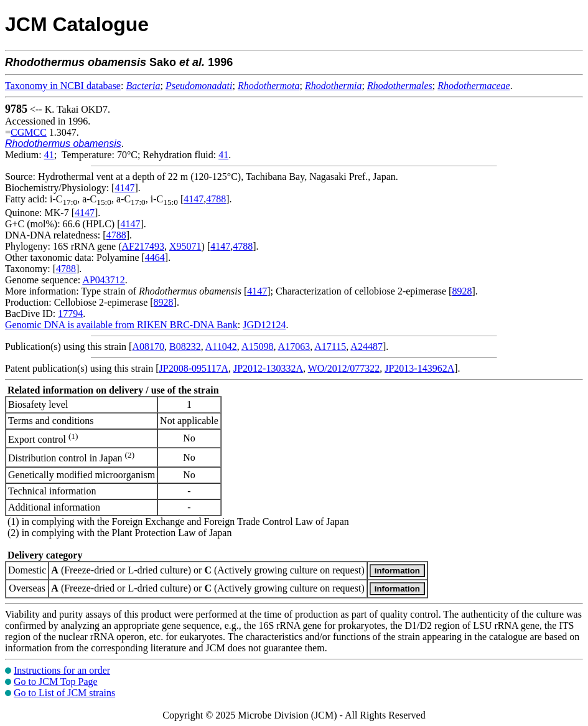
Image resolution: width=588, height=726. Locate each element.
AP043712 (103, 280)
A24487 (366, 346)
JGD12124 (264, 325)
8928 (462, 291)
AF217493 (143, 246)
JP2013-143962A (419, 368)
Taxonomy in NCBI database (63, 86)
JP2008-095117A (194, 368)
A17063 (294, 346)
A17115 (330, 346)
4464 (155, 257)
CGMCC (29, 132)
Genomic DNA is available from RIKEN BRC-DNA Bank (121, 325)
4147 (124, 188)
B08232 (185, 346)
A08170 (148, 346)
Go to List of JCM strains (64, 693)
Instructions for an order (62, 670)
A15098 (258, 346)
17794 (70, 313)
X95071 (185, 246)
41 (49, 155)
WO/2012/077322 (344, 368)
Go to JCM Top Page (56, 681)
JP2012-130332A (268, 368)
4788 (216, 199)
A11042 (221, 346)
